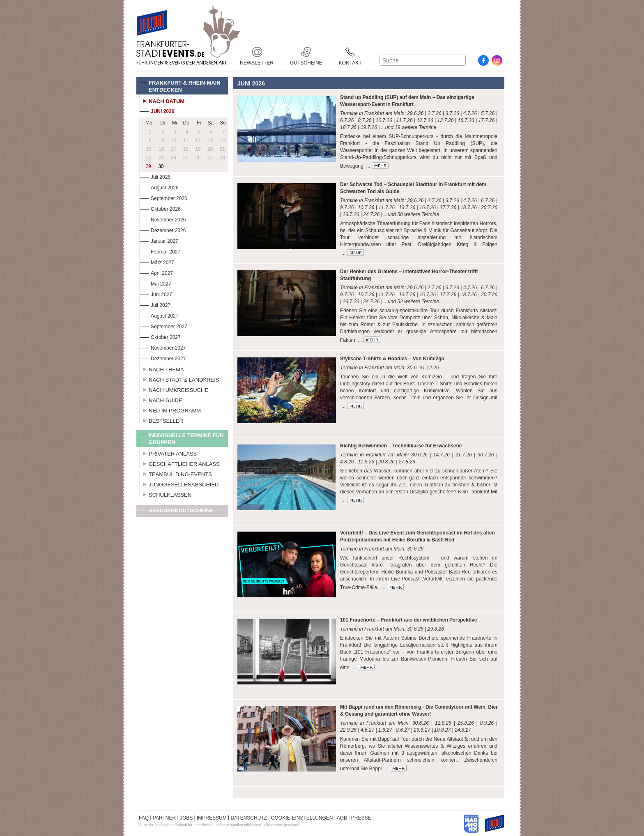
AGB (342, 818)
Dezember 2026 (163, 229)
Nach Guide (161, 399)
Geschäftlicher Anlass (180, 463)
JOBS (186, 818)
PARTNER (164, 818)
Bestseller (161, 420)
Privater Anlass (168, 453)
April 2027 (156, 272)
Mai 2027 (155, 283)
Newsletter (257, 52)
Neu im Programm (170, 410)
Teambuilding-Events (176, 473)
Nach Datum (162, 100)
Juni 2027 (156, 294)
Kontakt (350, 52)
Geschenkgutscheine (177, 512)
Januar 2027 (159, 240)
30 (161, 166)
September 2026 (163, 197)
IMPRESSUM (212, 818)
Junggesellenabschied (179, 484)
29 (148, 166)
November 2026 (163, 219)
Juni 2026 (157, 110)
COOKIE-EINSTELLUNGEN (302, 818)
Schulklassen (166, 494)
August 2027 (159, 315)
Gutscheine (306, 52)
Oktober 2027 (160, 336)
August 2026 (159, 187)
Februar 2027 (160, 251)
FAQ (144, 818)
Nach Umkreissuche (174, 389)
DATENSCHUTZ (249, 818)
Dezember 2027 (163, 358)
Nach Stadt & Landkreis (179, 379)
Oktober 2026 (160, 208)
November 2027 (163, 347)
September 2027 (163, 326)
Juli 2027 (155, 304)
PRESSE (361, 818)
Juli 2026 (155, 176)
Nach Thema (162, 368)
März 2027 (157, 261)
